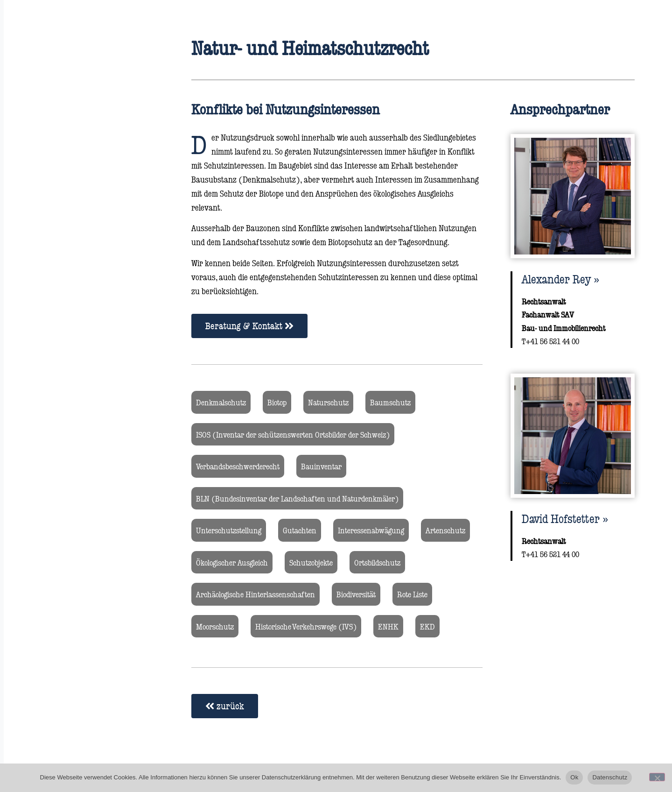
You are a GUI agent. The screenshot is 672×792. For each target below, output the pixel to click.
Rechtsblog (43, 195)
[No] (657, 777)
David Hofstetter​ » (565, 518)
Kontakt (38, 223)
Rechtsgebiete (49, 139)
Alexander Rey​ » (560, 279)
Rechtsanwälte (52, 111)
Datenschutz (610, 777)
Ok (574, 777)
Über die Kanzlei (54, 167)
